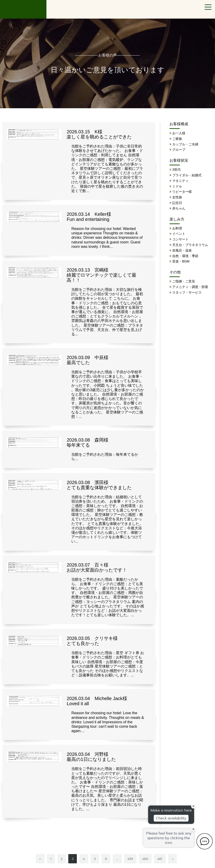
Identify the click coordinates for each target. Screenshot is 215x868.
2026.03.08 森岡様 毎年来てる (88, 442)
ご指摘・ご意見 (184, 281)
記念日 (177, 203)
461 (160, 859)
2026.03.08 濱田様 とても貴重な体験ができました (99, 485)
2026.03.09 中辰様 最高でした (88, 360)
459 (130, 859)
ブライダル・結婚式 (187, 175)
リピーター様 (182, 192)
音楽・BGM (181, 261)
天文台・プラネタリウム (190, 245)
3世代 (176, 170)
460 (145, 859)
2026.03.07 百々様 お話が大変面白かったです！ (97, 567)
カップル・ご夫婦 (185, 144)
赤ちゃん (179, 208)
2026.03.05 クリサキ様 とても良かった (92, 641)
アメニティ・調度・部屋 (190, 287)
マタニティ (180, 181)
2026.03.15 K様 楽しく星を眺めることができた (99, 134)
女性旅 (177, 197)
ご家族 (177, 139)
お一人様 (179, 133)
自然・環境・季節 (185, 256)
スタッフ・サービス (187, 292)
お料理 (177, 228)
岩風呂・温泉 (182, 250)
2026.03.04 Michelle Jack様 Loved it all (97, 701)
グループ (179, 150)
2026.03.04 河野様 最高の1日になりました (91, 757)
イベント (179, 234)
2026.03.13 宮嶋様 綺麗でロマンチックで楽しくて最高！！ (101, 275)
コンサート (180, 239)
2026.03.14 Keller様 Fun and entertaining (89, 217)
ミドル (177, 186)
